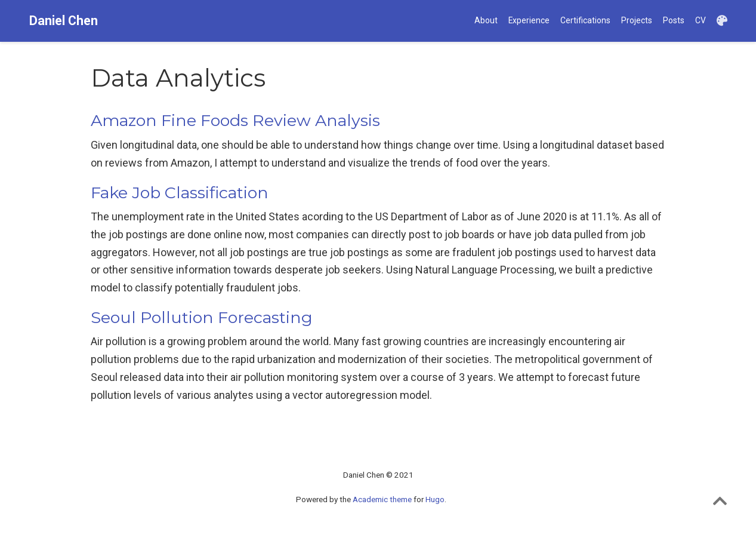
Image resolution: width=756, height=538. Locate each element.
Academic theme (382, 499)
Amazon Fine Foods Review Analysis (235, 120)
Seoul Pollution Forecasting (202, 317)
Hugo (435, 499)
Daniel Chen (64, 21)
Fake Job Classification (180, 193)
